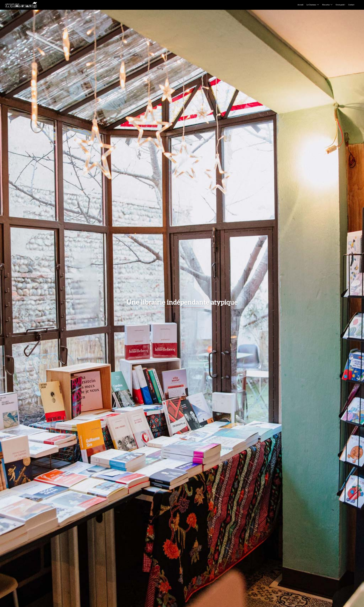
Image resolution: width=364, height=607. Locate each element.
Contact (351, 5)
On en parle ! (340, 5)
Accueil (300, 5)
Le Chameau (311, 5)
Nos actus (326, 5)
